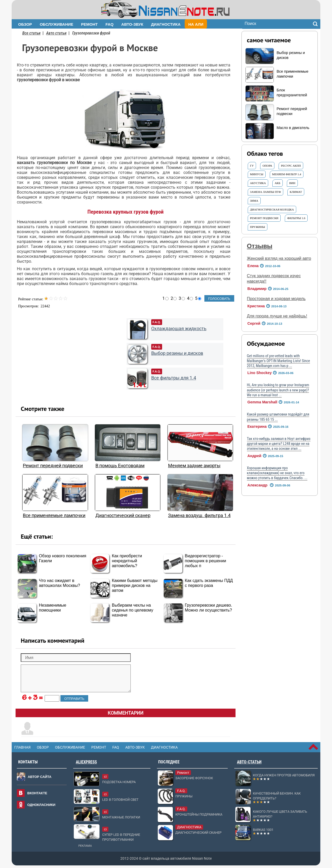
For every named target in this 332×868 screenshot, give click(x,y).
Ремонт (89, 24)
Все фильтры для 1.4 (174, 378)
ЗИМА (254, 201)
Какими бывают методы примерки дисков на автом (135, 585)
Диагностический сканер (123, 516)
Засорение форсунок (194, 778)
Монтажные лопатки (121, 817)
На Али (196, 24)
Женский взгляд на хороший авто (279, 258)
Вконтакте (37, 793)
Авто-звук (132, 24)
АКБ (278, 183)
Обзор (25, 24)
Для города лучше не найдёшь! (277, 316)
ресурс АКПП (291, 166)
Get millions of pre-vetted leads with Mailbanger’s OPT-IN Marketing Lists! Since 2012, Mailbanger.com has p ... (278, 361)
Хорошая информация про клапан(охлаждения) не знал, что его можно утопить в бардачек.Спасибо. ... (277, 473)
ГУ (252, 166)
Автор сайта (40, 777)
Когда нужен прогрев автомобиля (284, 775)
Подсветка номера (119, 782)
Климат (296, 192)
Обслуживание (56, 24)
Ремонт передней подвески (53, 466)
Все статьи (31, 33)
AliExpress (86, 762)
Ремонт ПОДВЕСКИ (264, 218)
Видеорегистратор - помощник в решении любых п (206, 561)
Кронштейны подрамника (199, 814)
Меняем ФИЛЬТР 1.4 (287, 174)
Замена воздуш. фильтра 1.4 (199, 516)
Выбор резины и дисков (177, 353)
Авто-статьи (249, 762)
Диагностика (166, 24)
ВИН (292, 183)
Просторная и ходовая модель (276, 299)
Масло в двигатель (293, 128)
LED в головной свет (120, 800)
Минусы (257, 174)
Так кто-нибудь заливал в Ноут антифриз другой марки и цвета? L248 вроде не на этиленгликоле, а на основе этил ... (279, 444)
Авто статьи (56, 33)
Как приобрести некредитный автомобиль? (127, 561)
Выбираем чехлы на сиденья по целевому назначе (132, 610)
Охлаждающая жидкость (179, 329)
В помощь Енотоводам (120, 466)
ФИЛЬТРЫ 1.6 (296, 218)
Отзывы (260, 246)
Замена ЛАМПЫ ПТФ (265, 192)
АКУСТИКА (258, 183)
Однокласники (41, 805)
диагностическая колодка (272, 209)
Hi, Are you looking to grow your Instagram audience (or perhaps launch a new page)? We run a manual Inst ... (278, 390)
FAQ (110, 24)
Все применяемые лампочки (54, 516)
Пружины (258, 227)
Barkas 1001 (263, 830)
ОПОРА (267, 166)
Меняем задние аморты (194, 466)
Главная (22, 747)
